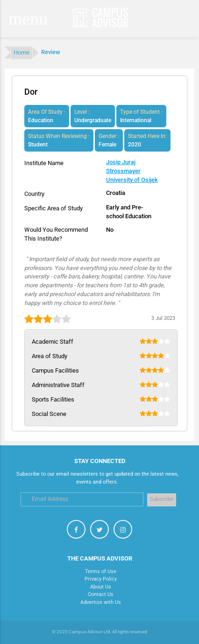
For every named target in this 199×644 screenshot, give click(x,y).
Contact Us (101, 594)
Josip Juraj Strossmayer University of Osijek (132, 171)
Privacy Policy (101, 579)
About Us (101, 587)
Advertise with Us (101, 602)
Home (21, 52)
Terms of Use (101, 571)
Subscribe (162, 499)
